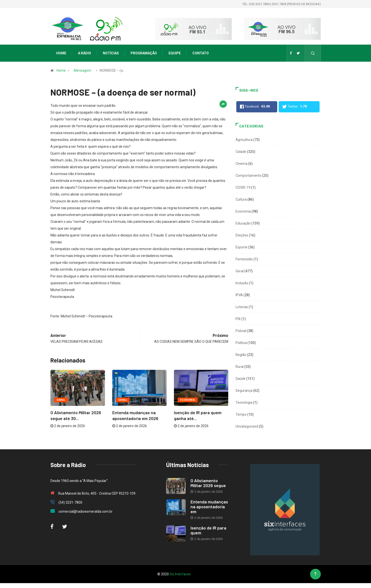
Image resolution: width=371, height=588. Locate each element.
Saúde (241, 379)
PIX (238, 319)
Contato (201, 53)
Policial (241, 331)
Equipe (175, 53)
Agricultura (244, 140)
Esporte (242, 247)
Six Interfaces (180, 574)
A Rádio (85, 53)
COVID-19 (243, 187)
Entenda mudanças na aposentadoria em (209, 507)
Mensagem (83, 70)
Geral (61, 400)
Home (61, 53)
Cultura (241, 199)
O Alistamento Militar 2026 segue (208, 483)
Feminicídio (244, 259)
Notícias (111, 53)
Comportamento (248, 176)
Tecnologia (244, 402)
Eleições (242, 235)
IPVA (239, 295)
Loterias (242, 307)
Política (241, 343)
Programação (144, 53)
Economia (188, 400)
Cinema (242, 164)
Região (241, 355)
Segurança (244, 391)
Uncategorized (247, 426)
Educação (243, 223)
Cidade (241, 152)
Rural (240, 367)
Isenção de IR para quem (208, 530)
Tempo (241, 414)
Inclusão (242, 283)
